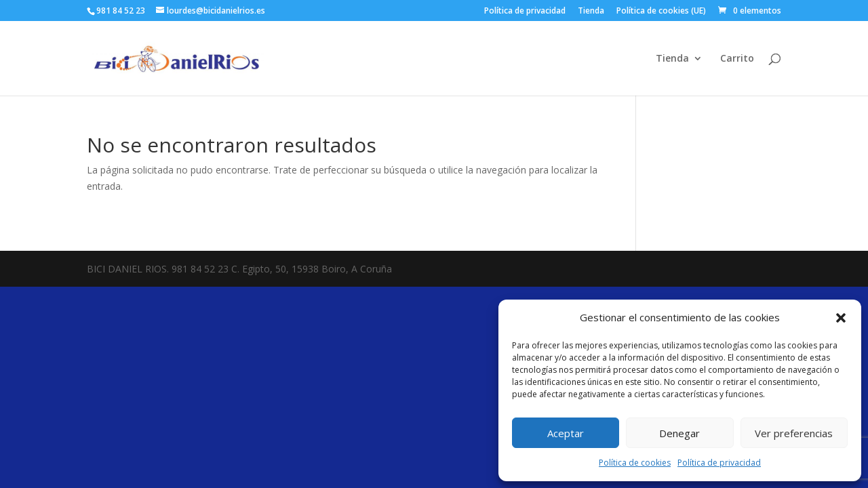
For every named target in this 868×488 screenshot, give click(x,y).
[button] (841, 318)
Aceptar (566, 433)
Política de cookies (635, 463)
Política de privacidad (719, 463)
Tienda (591, 12)
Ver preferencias (794, 433)
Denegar (679, 433)
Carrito (737, 59)
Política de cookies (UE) (661, 12)
